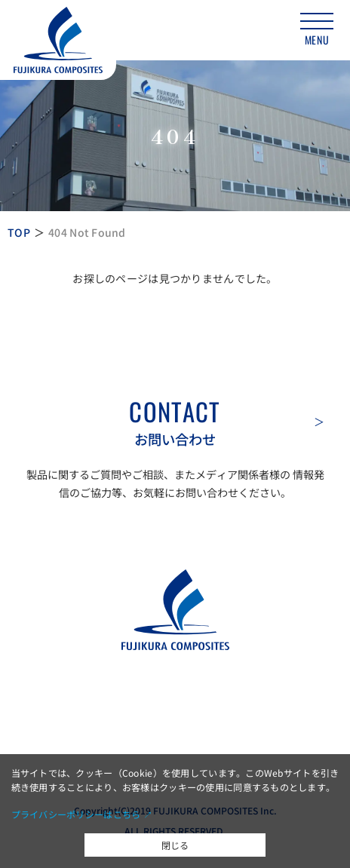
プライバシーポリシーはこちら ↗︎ (82, 814)
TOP (19, 232)
